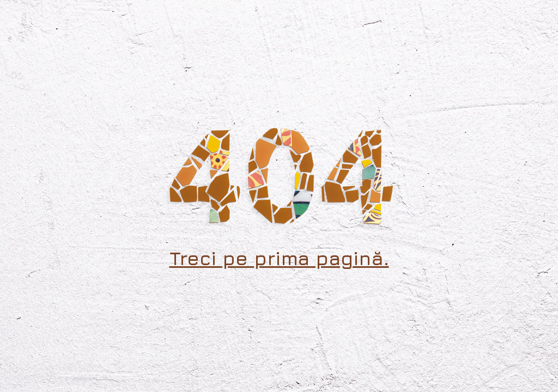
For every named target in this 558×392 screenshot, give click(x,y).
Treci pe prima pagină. (279, 258)
